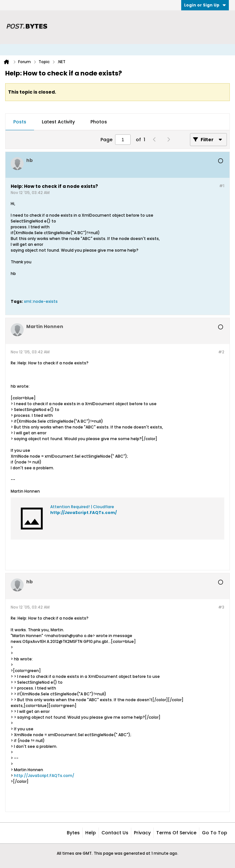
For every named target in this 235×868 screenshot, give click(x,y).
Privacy (142, 833)
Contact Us (115, 833)
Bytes (73, 833)
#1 (222, 186)
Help (91, 833)
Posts (20, 122)
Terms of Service (176, 833)
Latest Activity (58, 122)
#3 (221, 607)
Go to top (215, 833)
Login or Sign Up (205, 5)
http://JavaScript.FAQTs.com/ (83, 513)
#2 (221, 352)
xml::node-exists (41, 301)
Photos (99, 122)
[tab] (20, 122)
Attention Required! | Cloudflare (82, 507)
